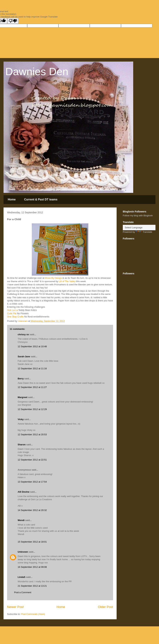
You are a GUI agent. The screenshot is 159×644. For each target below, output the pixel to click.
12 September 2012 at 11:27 (32, 387)
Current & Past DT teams (41, 199)
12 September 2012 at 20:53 (32, 434)
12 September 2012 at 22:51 (32, 460)
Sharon (22, 445)
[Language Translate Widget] (140, 228)
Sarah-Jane (24, 356)
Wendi (21, 520)
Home (12, 199)
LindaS (21, 577)
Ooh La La (12, 310)
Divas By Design (53, 278)
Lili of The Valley (67, 281)
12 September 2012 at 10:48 (32, 346)
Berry (21, 379)
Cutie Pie (12, 313)
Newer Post (15, 607)
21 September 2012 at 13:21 (32, 586)
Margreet (23, 397)
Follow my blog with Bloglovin (138, 216)
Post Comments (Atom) (33, 614)
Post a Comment (23, 592)
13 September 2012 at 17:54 (32, 482)
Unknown (23, 552)
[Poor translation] (13, 21)
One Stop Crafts (15, 317)
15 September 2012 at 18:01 (32, 542)
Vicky (21, 419)
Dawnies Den (37, 72)
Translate (144, 232)
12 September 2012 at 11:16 (32, 368)
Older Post (105, 607)
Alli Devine (23, 492)
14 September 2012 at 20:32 (32, 510)
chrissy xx (23, 334)
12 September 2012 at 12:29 (32, 409)
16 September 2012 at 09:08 (32, 567)
